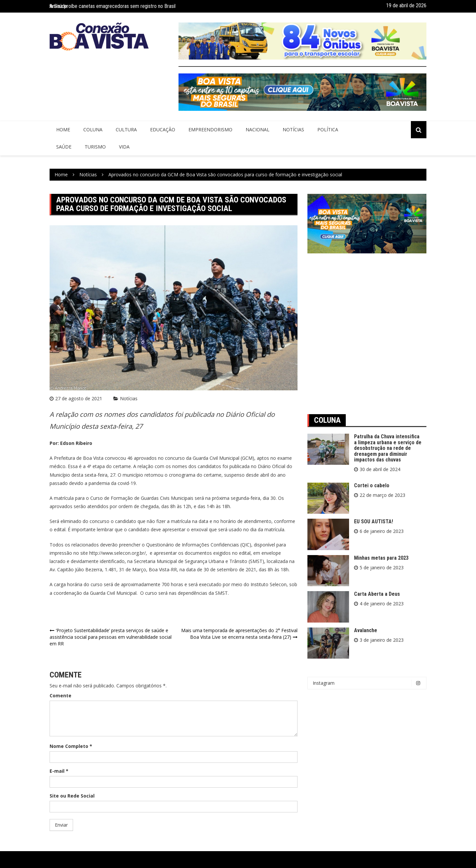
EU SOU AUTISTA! (374, 521)
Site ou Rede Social (72, 796)
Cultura (126, 130)
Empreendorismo (210, 130)
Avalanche (366, 630)
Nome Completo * (71, 746)
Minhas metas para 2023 (381, 558)
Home (63, 130)
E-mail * (59, 771)
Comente (60, 695)
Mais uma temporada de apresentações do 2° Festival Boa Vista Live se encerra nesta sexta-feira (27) (239, 634)
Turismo (95, 147)
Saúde (64, 147)
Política (328, 130)
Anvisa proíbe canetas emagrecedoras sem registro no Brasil (113, 6)
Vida (124, 147)
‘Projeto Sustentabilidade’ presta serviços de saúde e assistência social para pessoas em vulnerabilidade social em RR (111, 637)
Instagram (369, 683)
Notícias (293, 130)
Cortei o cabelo (372, 485)
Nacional (258, 130)
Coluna (93, 130)
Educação (163, 130)
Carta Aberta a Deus (377, 594)
